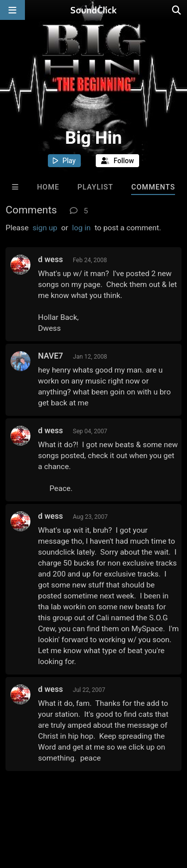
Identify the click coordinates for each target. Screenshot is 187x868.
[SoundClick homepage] (94, 10)
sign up (45, 228)
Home (48, 187)
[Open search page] (177, 10)
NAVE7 (50, 356)
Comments (153, 187)
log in (82, 228)
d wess (50, 259)
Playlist (95, 187)
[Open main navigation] (12, 10)
